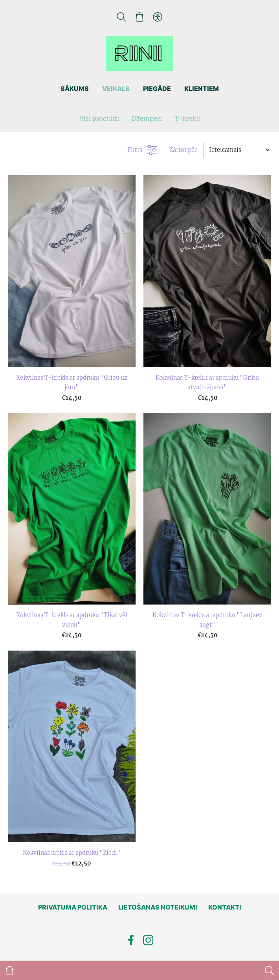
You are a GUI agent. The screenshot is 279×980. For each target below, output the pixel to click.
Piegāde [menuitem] (157, 89)
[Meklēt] (121, 17)
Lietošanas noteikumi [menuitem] (158, 907)
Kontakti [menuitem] (225, 907)
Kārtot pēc (183, 150)
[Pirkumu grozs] (139, 17)
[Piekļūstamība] (158, 17)
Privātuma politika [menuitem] (73, 907)
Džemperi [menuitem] (147, 118)
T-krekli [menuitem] (187, 118)
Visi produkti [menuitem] (99, 118)
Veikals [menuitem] (116, 89)
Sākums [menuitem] (75, 89)
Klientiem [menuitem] (202, 89)
